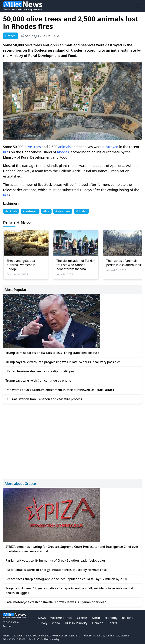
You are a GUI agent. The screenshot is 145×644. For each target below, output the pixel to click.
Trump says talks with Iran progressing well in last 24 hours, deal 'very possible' (63, 362)
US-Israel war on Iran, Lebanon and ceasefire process (44, 399)
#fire (46, 211)
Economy (111, 618)
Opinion (98, 623)
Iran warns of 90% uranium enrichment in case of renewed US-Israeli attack (60, 390)
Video (56, 623)
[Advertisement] (72, 441)
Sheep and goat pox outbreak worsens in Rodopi (21, 265)
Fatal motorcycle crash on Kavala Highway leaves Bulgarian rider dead (56, 602)
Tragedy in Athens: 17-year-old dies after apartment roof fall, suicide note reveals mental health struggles (69, 591)
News (42, 618)
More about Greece (20, 484)
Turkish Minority (76, 623)
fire (6, 152)
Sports (112, 623)
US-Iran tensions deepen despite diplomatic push (41, 371)
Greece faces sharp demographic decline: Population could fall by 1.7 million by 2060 (66, 579)
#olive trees (63, 211)
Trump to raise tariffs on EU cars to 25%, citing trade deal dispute (52, 353)
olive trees (33, 147)
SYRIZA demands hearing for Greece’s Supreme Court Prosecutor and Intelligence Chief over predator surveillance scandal (72, 549)
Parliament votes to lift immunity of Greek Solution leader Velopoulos (56, 560)
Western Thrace (61, 618)
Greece (82, 618)
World (96, 618)
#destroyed (30, 211)
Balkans (128, 618)
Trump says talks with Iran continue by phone (38, 381)
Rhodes (63, 152)
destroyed (110, 147)
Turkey (43, 623)
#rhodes (81, 211)
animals (64, 147)
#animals (11, 211)
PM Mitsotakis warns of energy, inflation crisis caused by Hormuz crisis (56, 570)
